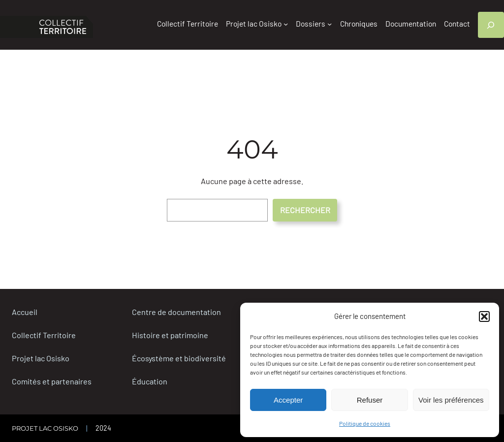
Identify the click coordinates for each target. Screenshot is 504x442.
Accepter (288, 400)
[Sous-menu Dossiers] (330, 24)
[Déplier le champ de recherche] (491, 25)
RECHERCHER (305, 210)
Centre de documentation (176, 312)
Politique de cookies (365, 423)
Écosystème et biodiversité (179, 358)
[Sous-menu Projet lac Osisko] (286, 24)
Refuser (370, 400)
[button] (484, 316)
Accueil (25, 312)
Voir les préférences (451, 400)
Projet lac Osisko (41, 358)
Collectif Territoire (44, 335)
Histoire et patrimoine (170, 335)
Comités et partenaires (52, 381)
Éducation (150, 381)
